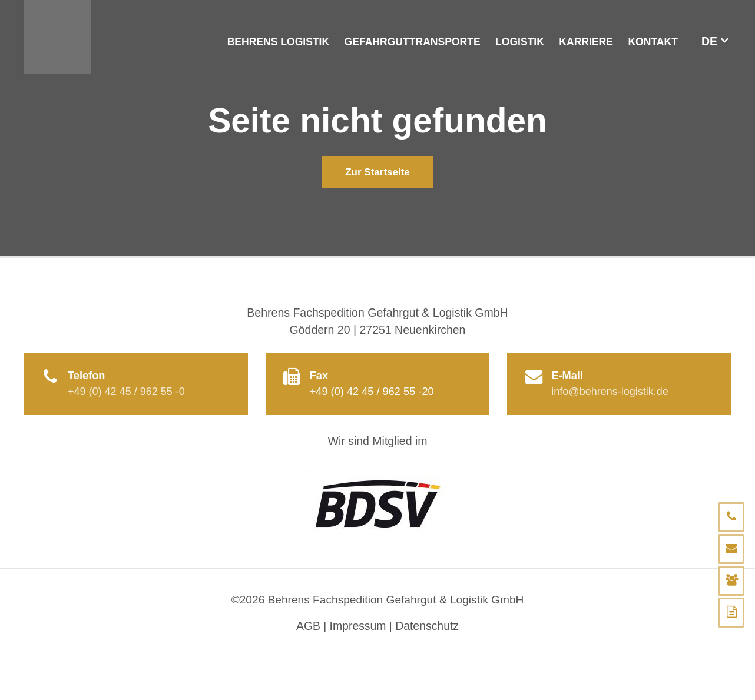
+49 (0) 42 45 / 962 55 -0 (127, 392)
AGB (308, 627)
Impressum (357, 627)
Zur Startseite (377, 172)
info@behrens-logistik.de (610, 392)
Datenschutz (428, 627)
